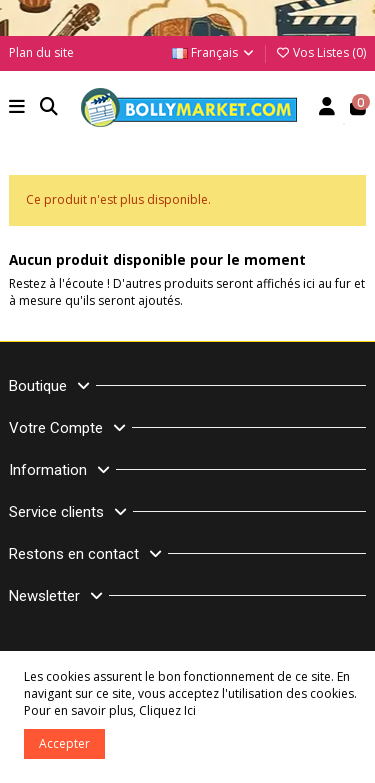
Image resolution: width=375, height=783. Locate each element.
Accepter (64, 743)
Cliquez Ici (167, 710)
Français (214, 52)
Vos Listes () (320, 52)
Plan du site (41, 52)
